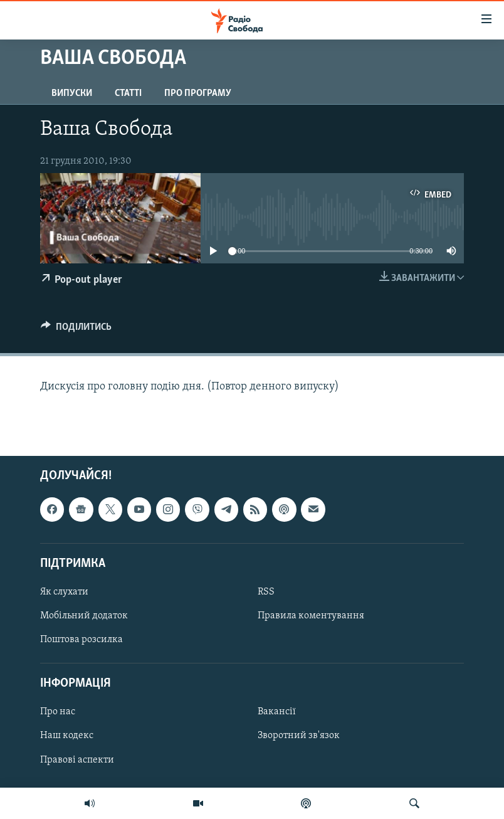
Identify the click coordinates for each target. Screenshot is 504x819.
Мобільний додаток (84, 616)
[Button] (76, 330)
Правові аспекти (77, 760)
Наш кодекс (67, 736)
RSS (266, 592)
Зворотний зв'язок (299, 736)
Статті (128, 93)
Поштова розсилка (81, 640)
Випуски (72, 93)
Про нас (58, 712)
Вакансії (277, 712)
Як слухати (64, 592)
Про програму (198, 93)
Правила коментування (311, 616)
